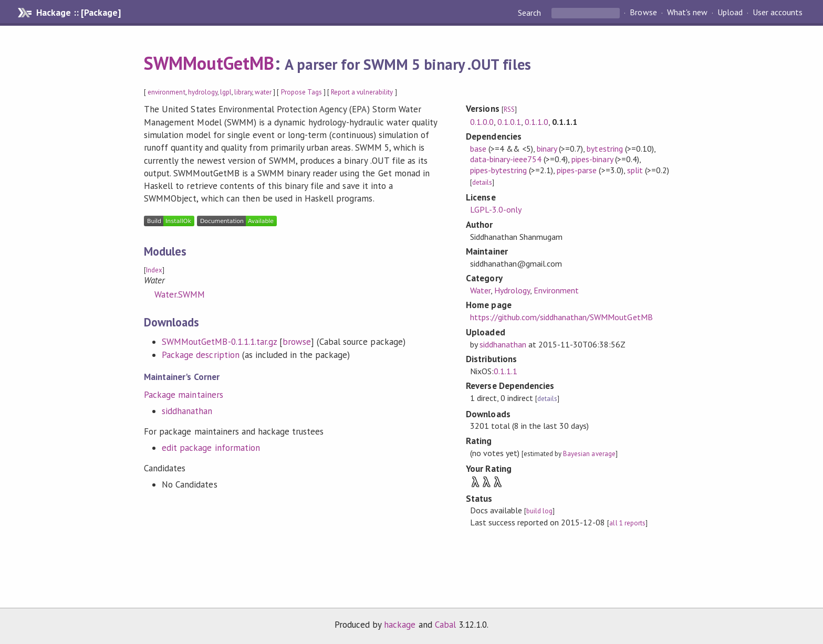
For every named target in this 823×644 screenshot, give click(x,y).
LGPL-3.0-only (496, 209)
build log (539, 511)
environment (166, 92)
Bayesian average (589, 454)
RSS (509, 109)
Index (154, 270)
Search (530, 13)
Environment (556, 290)
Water (480, 290)
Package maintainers (183, 395)
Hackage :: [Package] (78, 13)
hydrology (203, 92)
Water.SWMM (180, 294)
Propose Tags (301, 92)
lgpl (226, 92)
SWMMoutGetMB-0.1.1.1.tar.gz (219, 342)
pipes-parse (577, 170)
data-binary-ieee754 (506, 159)
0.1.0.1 (509, 122)
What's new (687, 13)
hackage (400, 625)
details (482, 182)
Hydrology (512, 290)
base (478, 149)
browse (297, 342)
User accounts (778, 13)
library (243, 92)
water (263, 92)
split (635, 170)
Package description (200, 355)
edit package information (211, 448)
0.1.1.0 (536, 122)
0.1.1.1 (506, 371)
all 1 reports (627, 523)
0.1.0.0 (482, 122)
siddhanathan (187, 411)
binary (547, 149)
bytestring (605, 149)
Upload (730, 13)
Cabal (445, 625)
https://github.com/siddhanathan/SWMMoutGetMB (561, 317)
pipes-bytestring (498, 170)
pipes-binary (592, 159)
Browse (643, 13)
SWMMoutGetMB (209, 63)
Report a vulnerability (362, 92)
